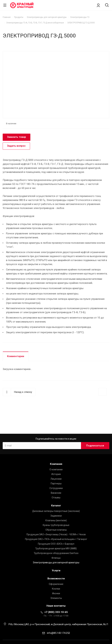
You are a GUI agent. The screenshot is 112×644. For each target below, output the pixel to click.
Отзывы (56, 498)
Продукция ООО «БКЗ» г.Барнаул (56, 544)
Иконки (56, 593)
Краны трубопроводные (56, 525)
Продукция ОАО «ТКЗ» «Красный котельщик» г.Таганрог (56, 539)
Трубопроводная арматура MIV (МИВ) (56, 548)
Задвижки (56, 516)
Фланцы (56, 558)
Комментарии (16, 356)
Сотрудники (56, 488)
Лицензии (56, 479)
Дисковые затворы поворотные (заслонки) (56, 511)
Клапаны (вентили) (56, 520)
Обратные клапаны (56, 530)
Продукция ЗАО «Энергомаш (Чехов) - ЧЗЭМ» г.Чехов (56, 534)
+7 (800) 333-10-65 (56, 612)
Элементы (56, 598)
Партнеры (56, 484)
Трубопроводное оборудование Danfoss (56, 553)
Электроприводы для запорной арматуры (56, 562)
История (56, 474)
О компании (56, 469)
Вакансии (56, 493)
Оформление (56, 584)
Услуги (56, 571)
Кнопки (56, 589)
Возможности (56, 579)
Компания (56, 464)
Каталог (56, 506)
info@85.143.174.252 (58, 633)
